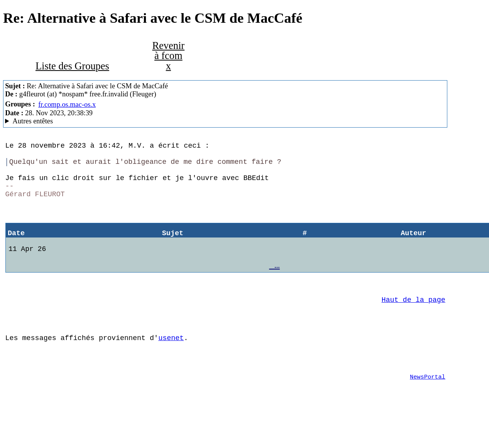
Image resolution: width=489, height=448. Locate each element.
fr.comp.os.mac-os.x (67, 104)
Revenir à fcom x (168, 56)
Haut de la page (414, 323)
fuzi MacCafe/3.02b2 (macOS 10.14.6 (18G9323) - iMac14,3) (225, 121)
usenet (171, 366)
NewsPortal (428, 410)
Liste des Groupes (72, 66)
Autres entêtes (33, 121)
